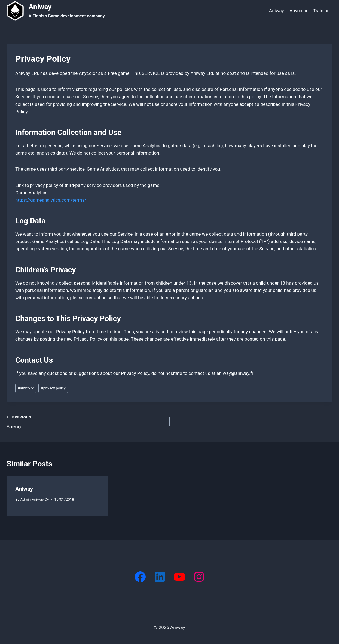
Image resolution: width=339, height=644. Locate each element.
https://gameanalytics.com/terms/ (51, 200)
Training (321, 11)
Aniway (277, 11)
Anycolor (299, 11)
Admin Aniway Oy (34, 499)
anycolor (26, 388)
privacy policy (53, 388)
